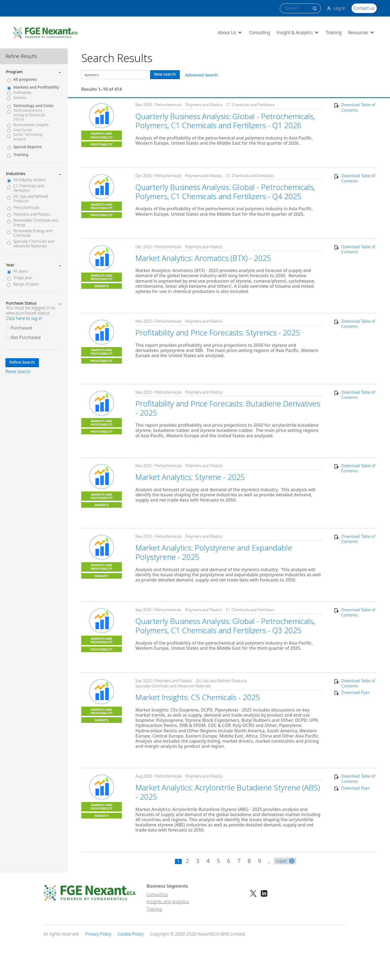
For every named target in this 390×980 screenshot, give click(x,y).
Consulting (260, 33)
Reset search (18, 372)
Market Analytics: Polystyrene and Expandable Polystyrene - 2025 (214, 552)
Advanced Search (201, 75)
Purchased (21, 328)
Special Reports (27, 147)
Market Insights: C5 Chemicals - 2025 (198, 697)
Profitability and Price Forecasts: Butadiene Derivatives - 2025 (228, 408)
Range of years (26, 284)
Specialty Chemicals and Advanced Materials (34, 244)
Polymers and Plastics (32, 214)
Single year (23, 278)
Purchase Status (21, 303)
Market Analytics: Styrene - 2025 (190, 477)
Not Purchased (26, 337)
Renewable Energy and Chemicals (33, 233)
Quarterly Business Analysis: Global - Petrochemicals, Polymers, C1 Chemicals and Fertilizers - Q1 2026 (225, 121)
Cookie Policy (131, 934)
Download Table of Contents (358, 107)
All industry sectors (30, 180)
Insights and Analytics (168, 902)
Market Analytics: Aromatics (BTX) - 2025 (203, 258)
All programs (25, 80)
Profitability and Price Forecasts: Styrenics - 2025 (218, 332)
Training (334, 33)
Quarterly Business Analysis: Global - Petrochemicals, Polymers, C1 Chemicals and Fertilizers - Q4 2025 (225, 192)
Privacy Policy (98, 934)
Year (10, 265)
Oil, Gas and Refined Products (31, 199)
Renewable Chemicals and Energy (36, 223)
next (285, 861)
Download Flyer (355, 692)
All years (20, 271)
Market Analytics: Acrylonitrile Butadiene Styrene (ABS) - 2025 (228, 792)
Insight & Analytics (298, 33)
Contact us (364, 8)
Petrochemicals (26, 208)
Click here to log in (24, 318)
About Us (230, 33)
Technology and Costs (33, 106)
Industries (16, 173)
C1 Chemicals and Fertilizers (29, 188)
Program (14, 72)
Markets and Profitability (36, 87)
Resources (361, 33)
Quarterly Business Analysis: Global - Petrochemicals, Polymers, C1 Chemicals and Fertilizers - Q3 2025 (225, 626)
